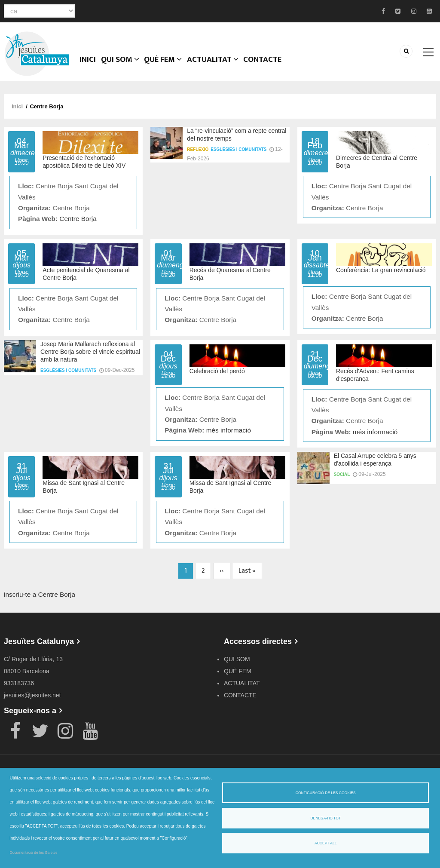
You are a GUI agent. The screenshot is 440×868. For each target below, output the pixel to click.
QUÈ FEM (176, 67)
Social (342, 480)
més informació (229, 435)
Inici (91, 67)
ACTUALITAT (230, 67)
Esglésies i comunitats (238, 155)
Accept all (325, 843)
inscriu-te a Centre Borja (40, 600)
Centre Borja (78, 224)
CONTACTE (284, 67)
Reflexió (198, 155)
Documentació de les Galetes (34, 853)
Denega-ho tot (325, 818)
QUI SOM (128, 67)
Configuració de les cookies (326, 793)
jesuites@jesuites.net (32, 700)
